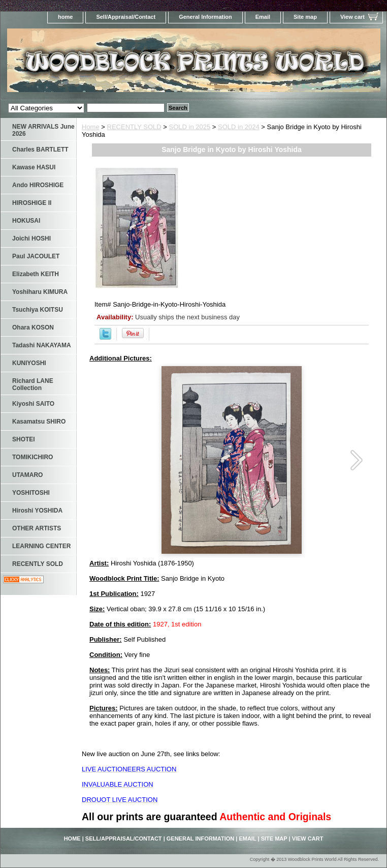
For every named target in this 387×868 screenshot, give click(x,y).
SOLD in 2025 (190, 127)
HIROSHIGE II (32, 203)
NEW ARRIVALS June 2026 (43, 130)
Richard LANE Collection (33, 384)
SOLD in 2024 (239, 127)
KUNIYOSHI (29, 363)
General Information (205, 17)
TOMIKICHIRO (33, 457)
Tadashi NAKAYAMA (42, 345)
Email (263, 17)
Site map (305, 17)
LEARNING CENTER (41, 546)
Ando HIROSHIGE (38, 185)
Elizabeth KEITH (36, 274)
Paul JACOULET (36, 256)
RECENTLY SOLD (134, 127)
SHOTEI (24, 439)
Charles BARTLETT (40, 149)
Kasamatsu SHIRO (39, 422)
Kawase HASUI (34, 167)
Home (91, 127)
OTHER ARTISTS (37, 528)
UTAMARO (27, 475)
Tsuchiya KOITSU (38, 310)
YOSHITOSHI (31, 493)
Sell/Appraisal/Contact (126, 17)
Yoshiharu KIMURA (40, 292)
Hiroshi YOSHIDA (37, 511)
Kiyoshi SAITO (33, 404)
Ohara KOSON (33, 327)
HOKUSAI (26, 221)
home (65, 17)
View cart (352, 17)
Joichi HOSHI (31, 238)
